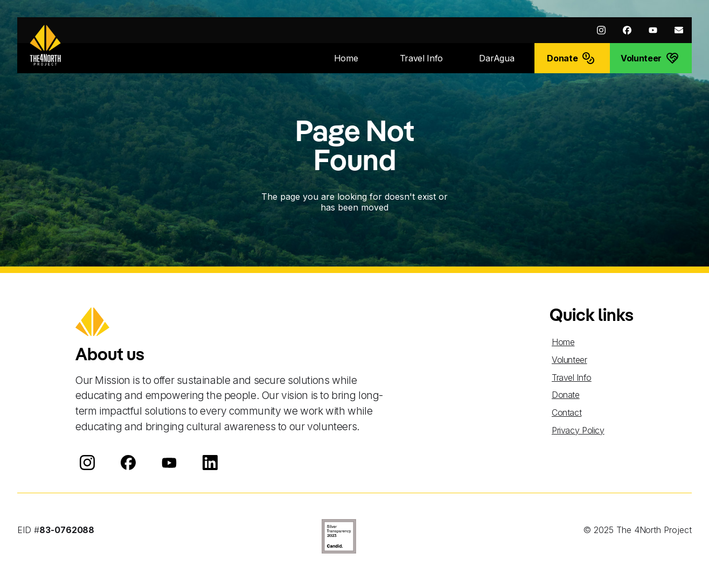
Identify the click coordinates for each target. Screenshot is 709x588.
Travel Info (572, 377)
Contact (566, 412)
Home (563, 342)
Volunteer (569, 360)
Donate (566, 395)
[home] (45, 45)
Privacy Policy (578, 430)
